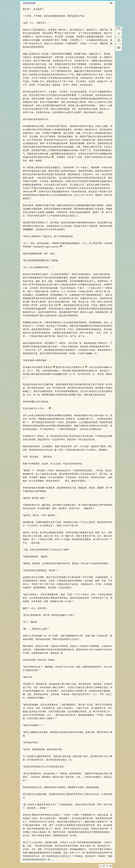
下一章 (109, 866)
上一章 (102, 866)
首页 (119, 28)
